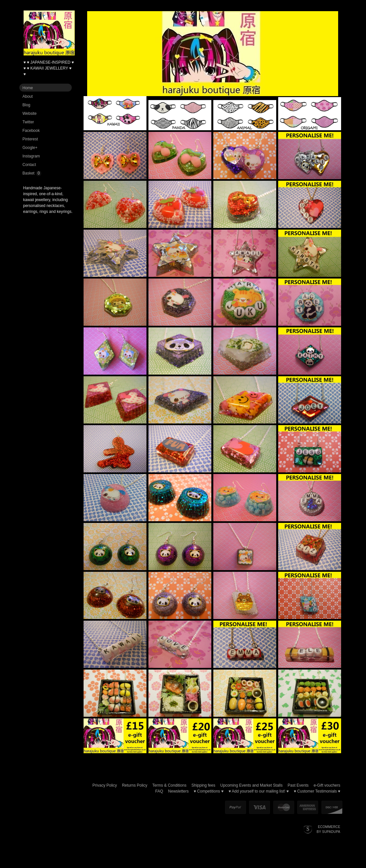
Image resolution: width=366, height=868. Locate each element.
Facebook (31, 131)
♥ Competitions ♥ (209, 791)
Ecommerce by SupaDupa (328, 829)
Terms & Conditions (169, 785)
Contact (29, 165)
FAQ (159, 791)
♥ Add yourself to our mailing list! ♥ (259, 791)
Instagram (31, 156)
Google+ (30, 148)
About (28, 96)
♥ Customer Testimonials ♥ (317, 791)
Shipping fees (203, 785)
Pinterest (30, 139)
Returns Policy (135, 785)
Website (30, 114)
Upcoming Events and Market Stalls (251, 785)
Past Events (298, 785)
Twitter (28, 122)
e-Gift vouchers (327, 785)
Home (28, 88)
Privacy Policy (105, 785)
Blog (27, 105)
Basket (29, 173)
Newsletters (178, 791)
